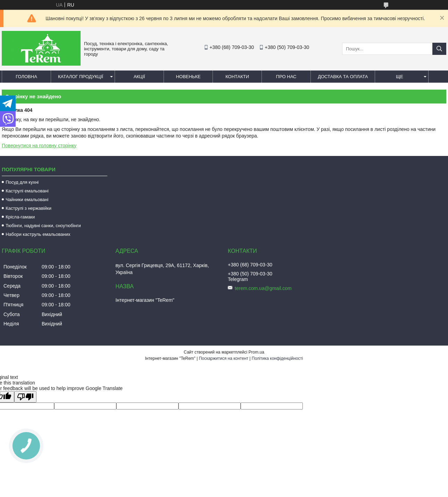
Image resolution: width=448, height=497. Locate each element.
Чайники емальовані (27, 200)
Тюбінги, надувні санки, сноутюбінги (43, 226)
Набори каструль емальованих (38, 234)
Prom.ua (256, 352)
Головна (26, 77)
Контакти (237, 77)
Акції (139, 77)
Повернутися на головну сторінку (39, 146)
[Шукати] (439, 49)
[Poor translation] (25, 397)
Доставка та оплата (343, 77)
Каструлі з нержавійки (28, 208)
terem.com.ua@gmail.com (263, 288)
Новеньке (188, 77)
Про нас (286, 77)
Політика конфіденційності (277, 358)
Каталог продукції (81, 77)
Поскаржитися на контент (224, 358)
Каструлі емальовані (27, 191)
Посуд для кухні (22, 182)
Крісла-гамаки (20, 217)
